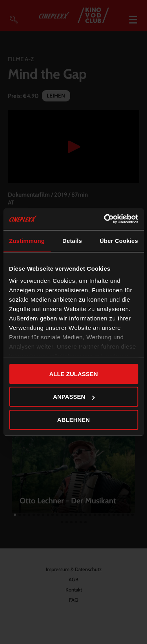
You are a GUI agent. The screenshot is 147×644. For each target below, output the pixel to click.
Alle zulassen (73, 374)
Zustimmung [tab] (27, 241)
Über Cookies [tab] (119, 241)
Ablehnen (73, 420)
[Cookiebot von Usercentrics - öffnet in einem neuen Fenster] (105, 219)
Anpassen (74, 397)
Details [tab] (72, 241)
